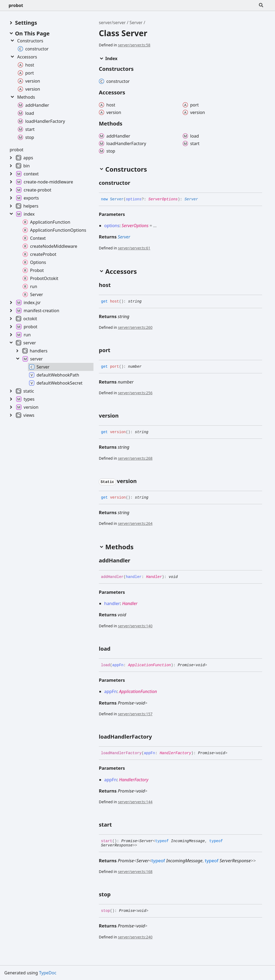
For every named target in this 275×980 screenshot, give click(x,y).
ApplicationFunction (150, 665)
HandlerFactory (175, 753)
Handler (154, 577)
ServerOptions (163, 199)
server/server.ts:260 (135, 327)
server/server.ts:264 (135, 523)
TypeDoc (48, 973)
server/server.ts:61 (134, 248)
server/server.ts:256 (135, 393)
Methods (22, 97)
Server (136, 23)
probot (16, 5)
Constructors (26, 41)
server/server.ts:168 (135, 872)
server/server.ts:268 (135, 458)
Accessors (23, 57)
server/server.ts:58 (134, 45)
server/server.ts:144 (135, 802)
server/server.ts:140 (135, 626)
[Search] (261, 5)
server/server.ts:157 (135, 714)
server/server (112, 23)
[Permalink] (135, 183)
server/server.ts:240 (135, 937)
